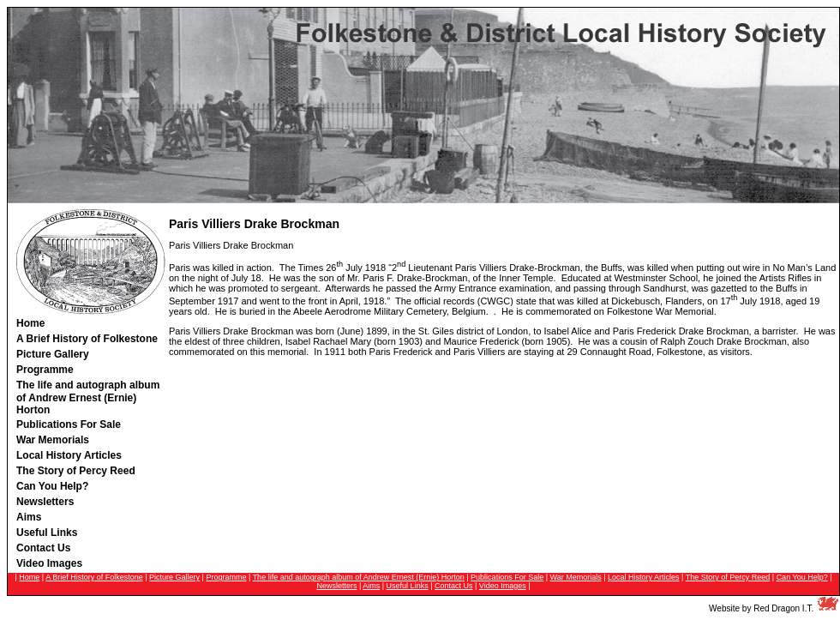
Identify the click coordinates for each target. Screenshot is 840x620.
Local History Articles (644, 577)
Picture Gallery (174, 577)
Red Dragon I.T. (783, 608)
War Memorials (576, 577)
